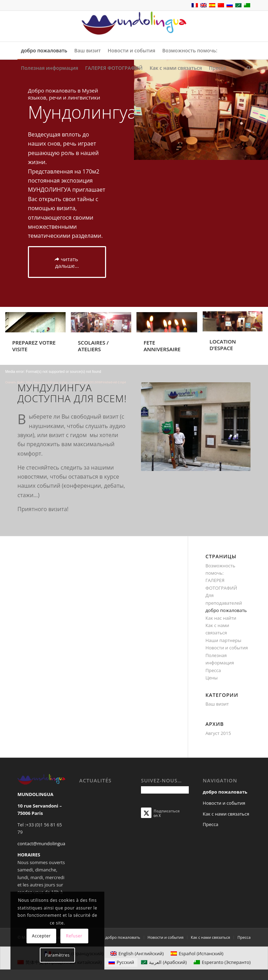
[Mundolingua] (134, 26)
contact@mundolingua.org (46, 843)
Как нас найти (221, 618)
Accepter (41, 936)
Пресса (213, 670)
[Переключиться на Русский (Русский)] (121, 962)
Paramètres (57, 955)
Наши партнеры (224, 640)
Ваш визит (217, 704)
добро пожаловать (226, 610)
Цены (212, 678)
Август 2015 (218, 733)
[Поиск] (247, 68)
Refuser (74, 936)
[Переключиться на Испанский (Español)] (197, 954)
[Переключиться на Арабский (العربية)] (164, 962)
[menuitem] (44, 51)
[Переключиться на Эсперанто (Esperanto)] (222, 962)
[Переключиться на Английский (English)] (137, 954)
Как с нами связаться (226, 814)
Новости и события (227, 648)
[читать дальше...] (67, 262)
